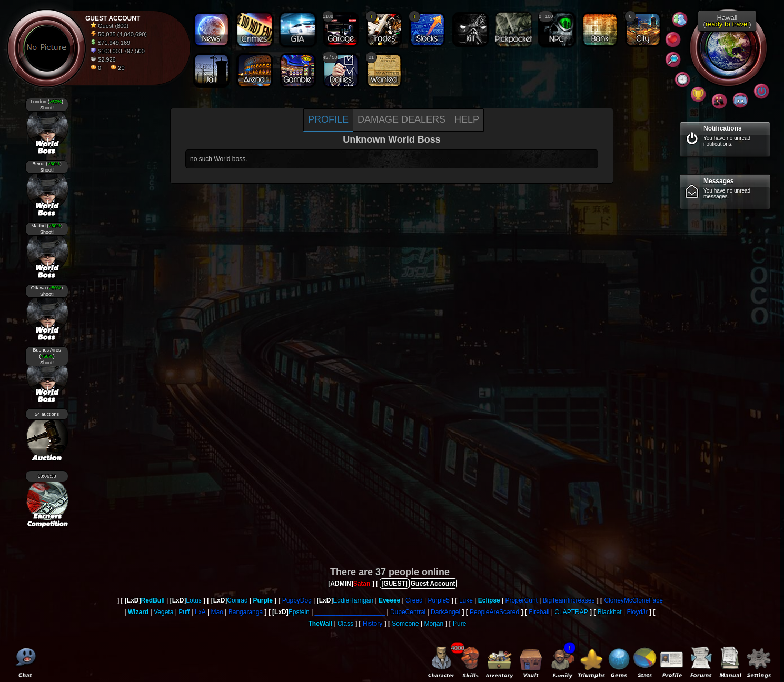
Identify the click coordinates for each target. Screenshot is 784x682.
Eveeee (389, 600)
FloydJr (637, 612)
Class (345, 624)
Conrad (237, 600)
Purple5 (439, 600)
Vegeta (163, 612)
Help (467, 119)
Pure (459, 624)
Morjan (434, 624)
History (373, 624)
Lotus (193, 600)
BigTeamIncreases (569, 600)
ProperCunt (522, 600)
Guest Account (433, 584)
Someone (405, 624)
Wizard (138, 612)
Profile (328, 119)
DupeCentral (408, 612)
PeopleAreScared (494, 612)
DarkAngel (445, 612)
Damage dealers (401, 119)
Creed (414, 600)
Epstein (299, 612)
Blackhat (610, 612)
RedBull (153, 600)
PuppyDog (297, 600)
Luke (466, 600)
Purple (263, 600)
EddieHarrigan (353, 600)
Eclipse (489, 600)
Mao (217, 612)
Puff (184, 612)
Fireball (539, 612)
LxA (200, 612)
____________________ (350, 612)
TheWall (321, 624)
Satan (362, 584)
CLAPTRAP (571, 612)
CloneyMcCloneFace (633, 600)
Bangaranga (246, 612)
